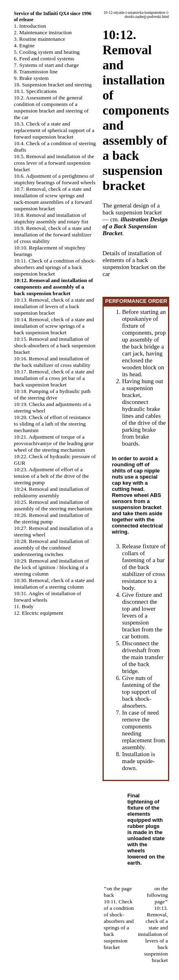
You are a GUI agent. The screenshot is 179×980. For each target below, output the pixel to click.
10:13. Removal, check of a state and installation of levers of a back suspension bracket (54, 306)
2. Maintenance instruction (43, 32)
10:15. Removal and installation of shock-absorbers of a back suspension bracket (55, 345)
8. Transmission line (36, 72)
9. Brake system (31, 78)
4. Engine (24, 45)
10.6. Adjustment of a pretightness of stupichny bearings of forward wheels (55, 179)
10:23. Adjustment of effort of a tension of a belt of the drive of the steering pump (51, 476)
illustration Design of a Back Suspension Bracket (135, 226)
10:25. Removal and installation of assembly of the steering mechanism (53, 505)
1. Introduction (30, 26)
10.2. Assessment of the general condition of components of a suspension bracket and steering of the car (51, 107)
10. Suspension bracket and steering (53, 85)
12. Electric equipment (38, 613)
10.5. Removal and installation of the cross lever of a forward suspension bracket (54, 163)
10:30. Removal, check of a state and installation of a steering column (54, 584)
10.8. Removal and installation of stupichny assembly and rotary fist (51, 218)
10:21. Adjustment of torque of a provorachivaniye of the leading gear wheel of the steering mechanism (54, 443)
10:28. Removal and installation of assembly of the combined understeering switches (51, 548)
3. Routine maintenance (39, 39)
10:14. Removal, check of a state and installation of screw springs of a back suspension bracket (54, 326)
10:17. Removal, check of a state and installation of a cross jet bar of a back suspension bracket (54, 378)
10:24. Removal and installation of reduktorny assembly (51, 492)
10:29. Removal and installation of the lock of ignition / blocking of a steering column (51, 567)
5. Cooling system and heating (47, 52)
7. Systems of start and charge (46, 65)
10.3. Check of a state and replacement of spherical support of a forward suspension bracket (54, 130)
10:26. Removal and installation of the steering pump (51, 518)
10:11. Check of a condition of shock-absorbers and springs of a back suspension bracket (55, 267)
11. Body (24, 606)
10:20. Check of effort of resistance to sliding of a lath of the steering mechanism (52, 424)
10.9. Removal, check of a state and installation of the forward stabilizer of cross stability (53, 235)
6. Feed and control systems (44, 58)
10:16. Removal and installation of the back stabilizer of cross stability (52, 362)
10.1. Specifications (35, 91)
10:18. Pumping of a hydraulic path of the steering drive (52, 394)
